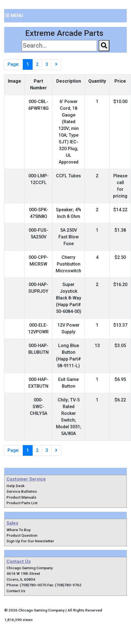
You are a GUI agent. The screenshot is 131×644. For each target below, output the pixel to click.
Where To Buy (19, 530)
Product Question (22, 535)
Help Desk (15, 486)
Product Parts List (22, 503)
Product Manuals (21, 497)
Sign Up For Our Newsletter (30, 541)
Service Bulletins (22, 491)
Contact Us (16, 591)
